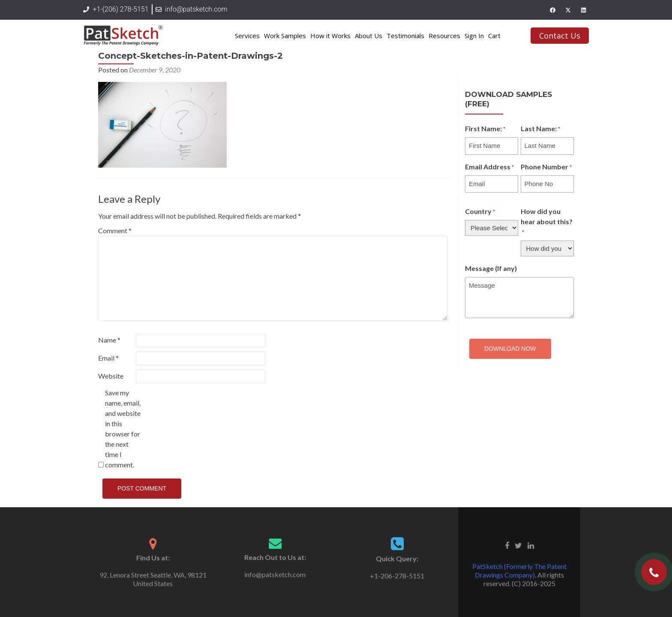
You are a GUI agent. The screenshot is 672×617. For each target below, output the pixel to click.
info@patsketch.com (275, 574)
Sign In (474, 36)
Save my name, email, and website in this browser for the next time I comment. (123, 429)
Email (108, 358)
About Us (369, 36)
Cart (494, 36)
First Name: (485, 129)
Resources (444, 36)
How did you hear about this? (547, 222)
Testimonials (405, 36)
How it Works (330, 36)
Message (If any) (491, 268)
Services (247, 36)
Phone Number (546, 167)
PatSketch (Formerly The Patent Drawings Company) (519, 570)
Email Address (489, 167)
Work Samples (285, 36)
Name (109, 340)
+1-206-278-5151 (397, 576)
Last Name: (540, 129)
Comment (115, 230)
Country (480, 212)
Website (111, 376)
